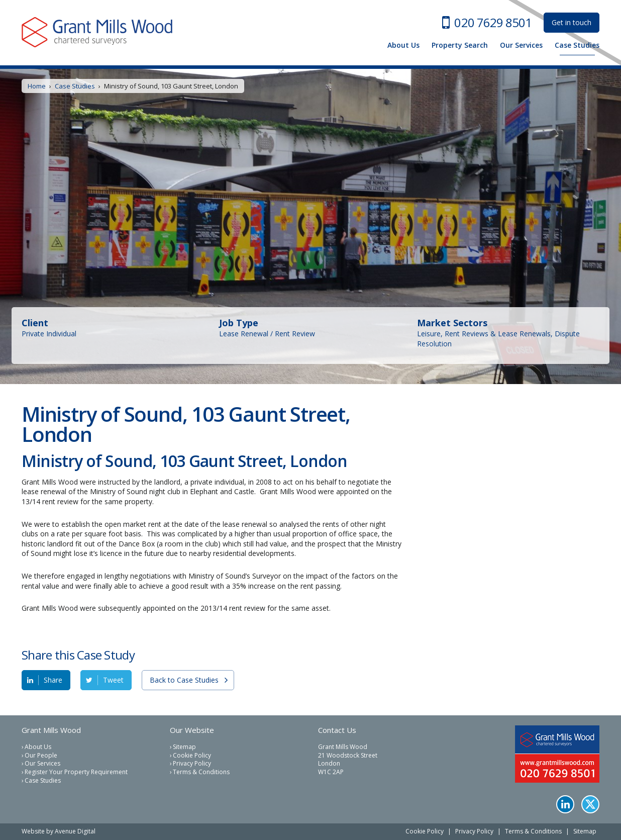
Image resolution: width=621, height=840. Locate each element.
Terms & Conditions (201, 772)
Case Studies (577, 45)
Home (37, 86)
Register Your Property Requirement (76, 772)
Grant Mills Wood (97, 32)
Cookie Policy (192, 756)
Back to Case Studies (184, 680)
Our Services (521, 45)
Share (53, 680)
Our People (41, 756)
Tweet (113, 680)
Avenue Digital (75, 831)
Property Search (460, 45)
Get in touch (572, 22)
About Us (403, 45)
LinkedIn (565, 804)
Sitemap (184, 747)
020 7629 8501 (493, 22)
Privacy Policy (192, 764)
